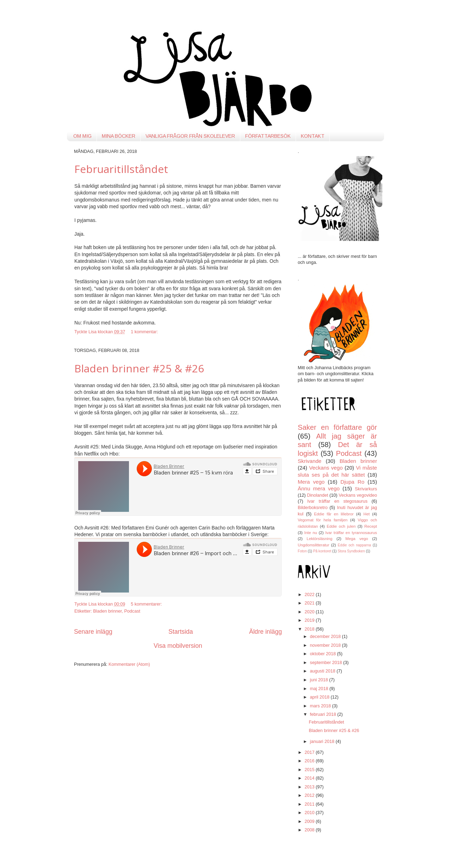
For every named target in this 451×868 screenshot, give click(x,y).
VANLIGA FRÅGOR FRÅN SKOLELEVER (190, 136)
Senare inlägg (93, 632)
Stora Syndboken (351, 551)
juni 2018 (320, 680)
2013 (310, 787)
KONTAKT (313, 136)
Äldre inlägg (265, 632)
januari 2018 (323, 742)
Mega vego (357, 539)
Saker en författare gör (337, 427)
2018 (310, 629)
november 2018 (326, 645)
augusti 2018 (323, 671)
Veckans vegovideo (358, 495)
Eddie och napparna (354, 545)
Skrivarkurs (366, 489)
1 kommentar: (145, 332)
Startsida (181, 632)
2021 (310, 603)
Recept (371, 526)
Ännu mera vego (319, 488)
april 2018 (320, 697)
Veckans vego (326, 468)
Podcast (132, 611)
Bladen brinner (107, 611)
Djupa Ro (352, 482)
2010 (310, 813)
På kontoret (322, 551)
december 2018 (326, 637)
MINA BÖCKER (119, 136)
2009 (310, 821)
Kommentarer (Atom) (129, 664)
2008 (310, 830)
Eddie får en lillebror (334, 514)
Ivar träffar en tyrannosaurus (351, 533)
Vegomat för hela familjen (323, 520)
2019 (310, 620)
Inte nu (311, 533)
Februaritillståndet (121, 169)
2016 (310, 761)
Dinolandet (317, 495)
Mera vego (311, 482)
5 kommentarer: (147, 604)
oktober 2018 (324, 654)
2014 (310, 778)
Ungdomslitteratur (313, 545)
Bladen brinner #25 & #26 (139, 368)
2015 (310, 770)
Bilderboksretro (313, 508)
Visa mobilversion (178, 646)
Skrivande (310, 461)
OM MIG (82, 136)
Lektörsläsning (319, 539)
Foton (302, 551)
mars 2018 (321, 706)
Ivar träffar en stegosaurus (337, 501)
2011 (310, 804)
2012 (310, 795)
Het (367, 514)
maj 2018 (320, 689)
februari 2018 (324, 714)
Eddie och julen (341, 526)
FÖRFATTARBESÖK (268, 136)
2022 (310, 595)
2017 (310, 752)
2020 (310, 612)
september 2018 (327, 663)
